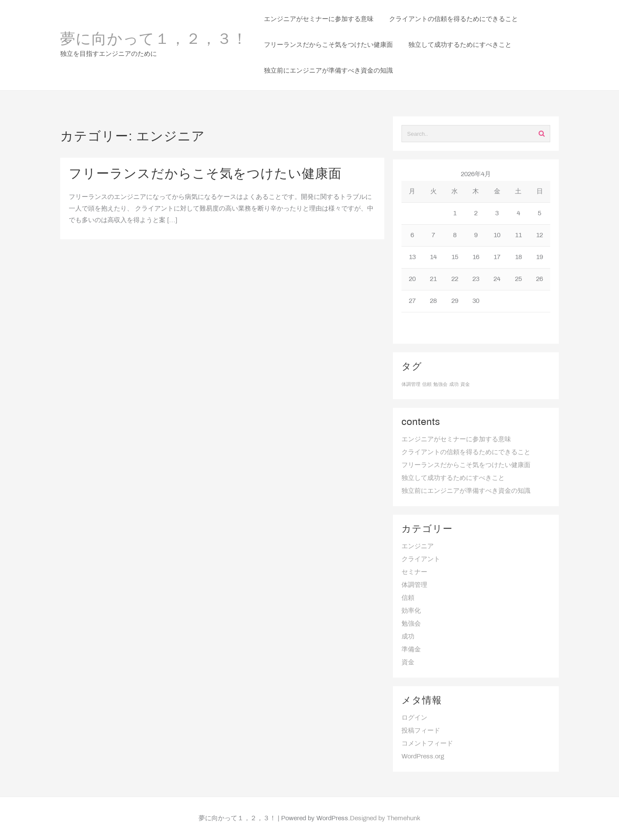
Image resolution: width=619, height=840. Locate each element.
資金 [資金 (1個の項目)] (465, 385)
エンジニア (418, 547)
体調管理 (414, 585)
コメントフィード (427, 744)
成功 (408, 637)
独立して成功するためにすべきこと (453, 478)
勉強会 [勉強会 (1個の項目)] (440, 385)
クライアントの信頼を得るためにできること (466, 452)
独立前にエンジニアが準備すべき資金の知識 (466, 491)
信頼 (408, 598)
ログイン (414, 718)
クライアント (421, 559)
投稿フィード (421, 731)
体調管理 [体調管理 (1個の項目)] (411, 385)
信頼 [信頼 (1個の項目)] (427, 385)
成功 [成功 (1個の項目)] (454, 385)
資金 (408, 663)
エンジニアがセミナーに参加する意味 (456, 440)
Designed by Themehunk (385, 819)
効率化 (411, 611)
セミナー (414, 572)
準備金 (411, 650)
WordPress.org (423, 757)
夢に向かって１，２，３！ (154, 40)
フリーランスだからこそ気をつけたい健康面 (205, 174)
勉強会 (411, 624)
